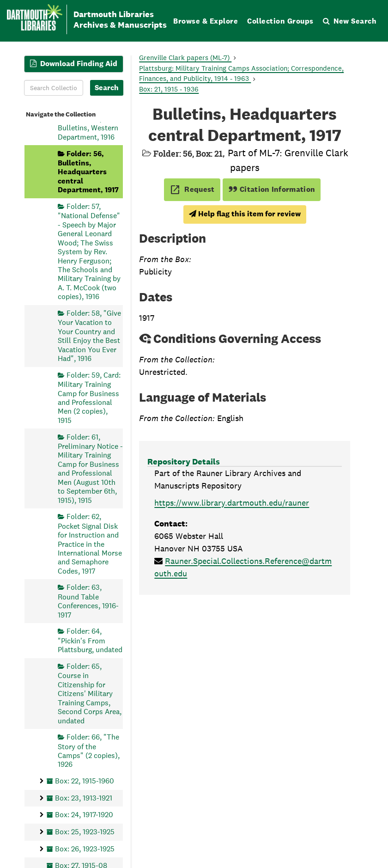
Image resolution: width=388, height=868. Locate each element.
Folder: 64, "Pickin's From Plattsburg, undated (90, 640)
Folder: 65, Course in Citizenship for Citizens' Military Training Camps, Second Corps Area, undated (90, 693)
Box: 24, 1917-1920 (84, 815)
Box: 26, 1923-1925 (85, 848)
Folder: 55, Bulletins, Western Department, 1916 (88, 128)
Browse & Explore (206, 21)
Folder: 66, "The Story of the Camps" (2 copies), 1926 (89, 751)
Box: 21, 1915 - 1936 (169, 89)
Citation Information (272, 189)
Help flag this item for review (245, 214)
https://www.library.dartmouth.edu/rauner (232, 503)
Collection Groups (280, 21)
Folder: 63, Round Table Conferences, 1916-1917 (88, 601)
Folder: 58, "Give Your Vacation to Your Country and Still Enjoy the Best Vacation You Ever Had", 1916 (89, 335)
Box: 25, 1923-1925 (85, 831)
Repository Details (184, 462)
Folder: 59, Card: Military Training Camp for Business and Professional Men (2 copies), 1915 (89, 397)
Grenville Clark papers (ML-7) (185, 58)
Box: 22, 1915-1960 (85, 781)
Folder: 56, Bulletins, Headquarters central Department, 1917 (88, 171)
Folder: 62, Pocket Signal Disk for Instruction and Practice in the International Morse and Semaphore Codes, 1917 (90, 544)
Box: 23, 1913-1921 (84, 798)
